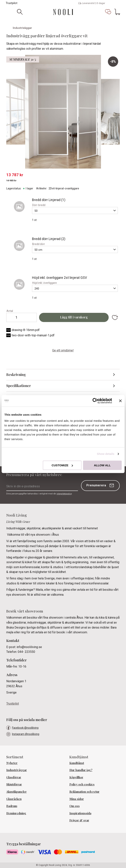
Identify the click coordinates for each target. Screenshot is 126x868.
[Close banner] (120, 401)
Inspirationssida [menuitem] (80, 813)
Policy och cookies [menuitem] (82, 784)
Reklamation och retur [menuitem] (84, 792)
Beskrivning (16, 375)
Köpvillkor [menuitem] (76, 777)
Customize (62, 465)
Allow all (102, 465)
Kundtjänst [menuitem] (77, 763)
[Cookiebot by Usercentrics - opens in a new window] (95, 401)
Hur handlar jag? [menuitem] (81, 770)
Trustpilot (12, 3)
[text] (63, 175)
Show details (106, 454)
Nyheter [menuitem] (12, 763)
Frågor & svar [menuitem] (79, 820)
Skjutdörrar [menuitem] (14, 784)
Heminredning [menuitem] (16, 813)
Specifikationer (19, 386)
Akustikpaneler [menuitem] (16, 792)
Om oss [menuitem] (75, 806)
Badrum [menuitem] (12, 806)
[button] (108, 12)
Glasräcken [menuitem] (14, 799)
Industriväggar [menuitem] (17, 770)
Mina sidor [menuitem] (77, 799)
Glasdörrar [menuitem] (14, 777)
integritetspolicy (64, 494)
